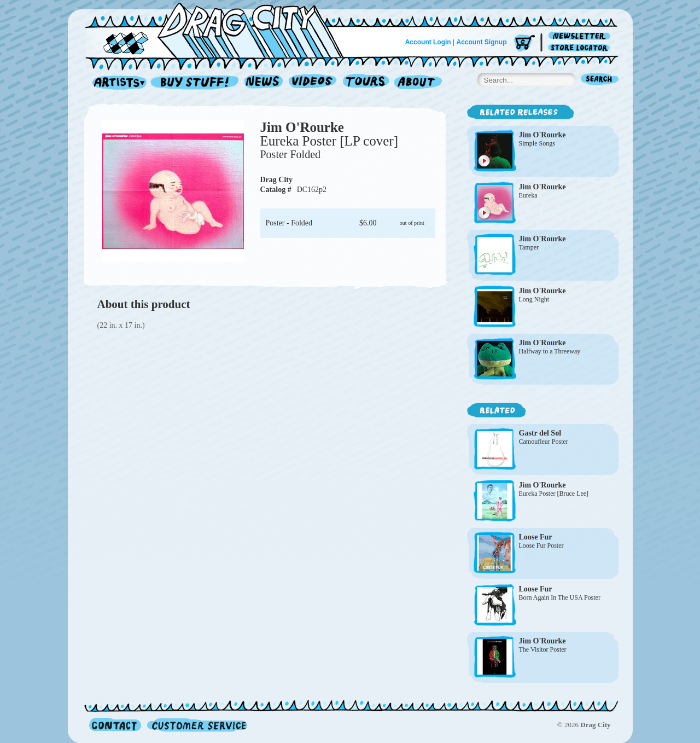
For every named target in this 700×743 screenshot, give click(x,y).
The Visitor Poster (543, 649)
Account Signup (482, 42)
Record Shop (196, 83)
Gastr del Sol (540, 433)
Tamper (529, 247)
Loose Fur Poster (541, 545)
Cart (524, 43)
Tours (366, 83)
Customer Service (196, 725)
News (264, 83)
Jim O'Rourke (302, 127)
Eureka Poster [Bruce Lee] (554, 494)
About (418, 83)
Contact (115, 725)
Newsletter (581, 36)
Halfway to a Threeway (550, 351)
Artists (116, 83)
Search (600, 80)
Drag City (277, 180)
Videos (313, 83)
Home (221, 30)
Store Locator (581, 48)
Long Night (534, 299)
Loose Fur (536, 537)
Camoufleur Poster (544, 442)
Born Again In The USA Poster (560, 597)
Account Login (428, 42)
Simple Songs (537, 143)
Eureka (528, 195)
